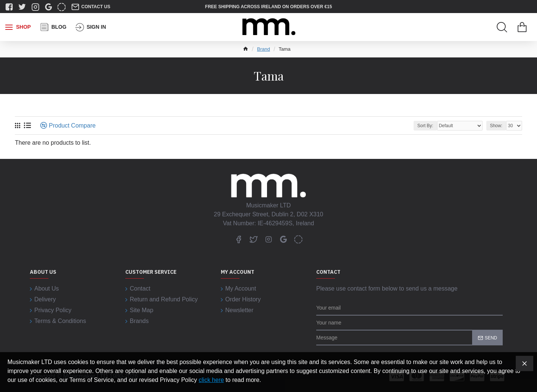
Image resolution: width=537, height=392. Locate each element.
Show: (496, 126)
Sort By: (425, 126)
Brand (263, 49)
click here (211, 380)
